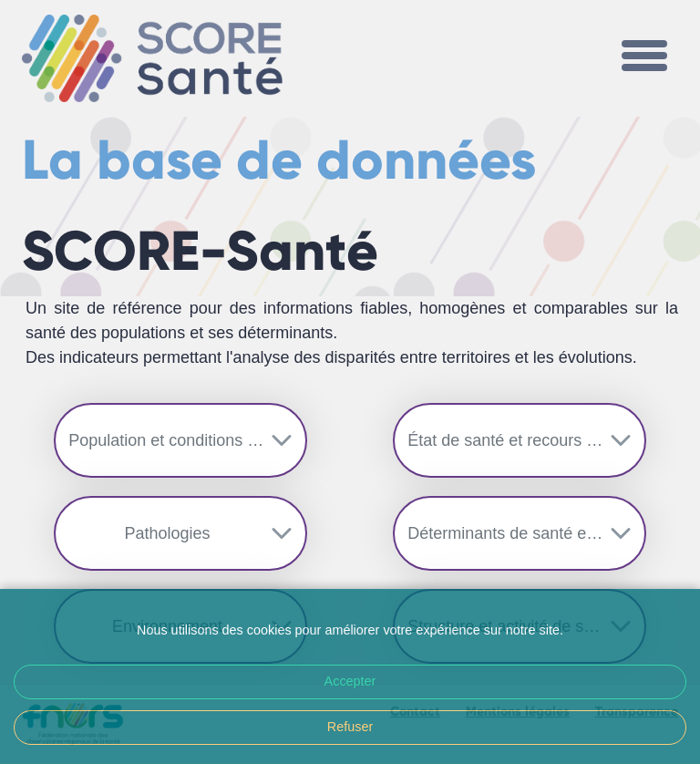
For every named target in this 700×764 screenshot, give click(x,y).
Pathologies (168, 533)
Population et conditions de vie (180, 440)
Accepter (350, 681)
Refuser (350, 727)
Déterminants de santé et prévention (527, 533)
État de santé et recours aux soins (527, 440)
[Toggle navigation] (644, 58)
